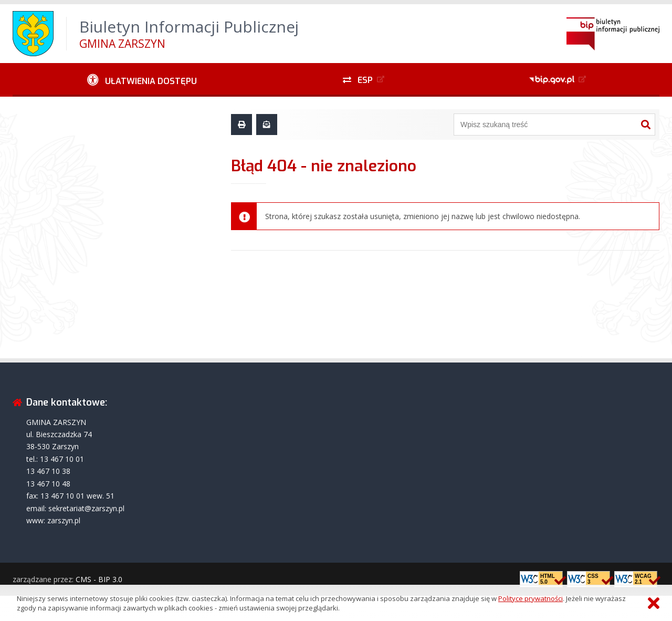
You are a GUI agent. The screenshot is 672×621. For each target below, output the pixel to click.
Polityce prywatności (531, 598)
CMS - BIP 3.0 (99, 579)
